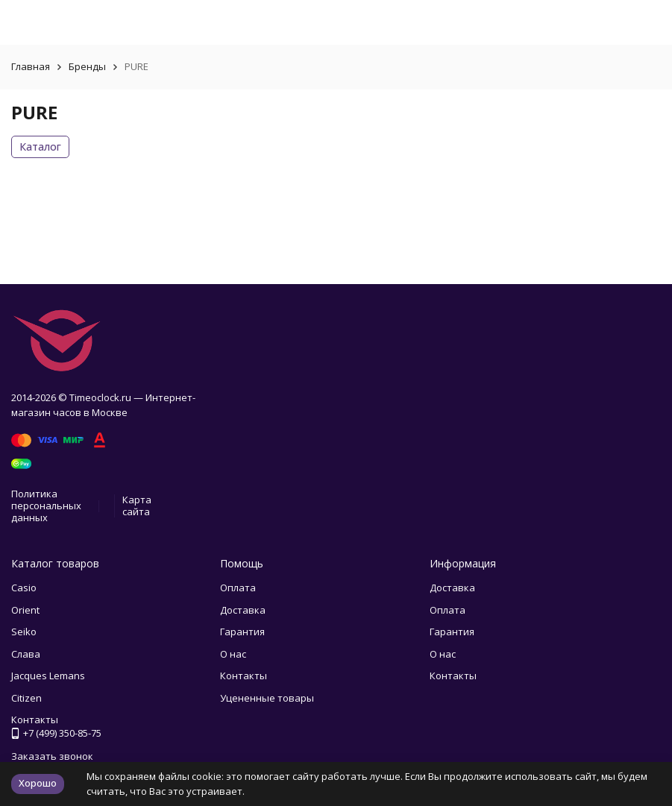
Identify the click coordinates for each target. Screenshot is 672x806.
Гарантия (242, 632)
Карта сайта (137, 506)
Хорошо (38, 783)
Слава (26, 654)
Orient (25, 610)
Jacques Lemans (48, 676)
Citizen (26, 698)
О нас (233, 654)
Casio (24, 588)
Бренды (87, 66)
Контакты (244, 676)
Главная (31, 66)
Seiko (24, 632)
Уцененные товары (267, 698)
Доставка (243, 610)
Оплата (238, 588)
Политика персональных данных (46, 505)
